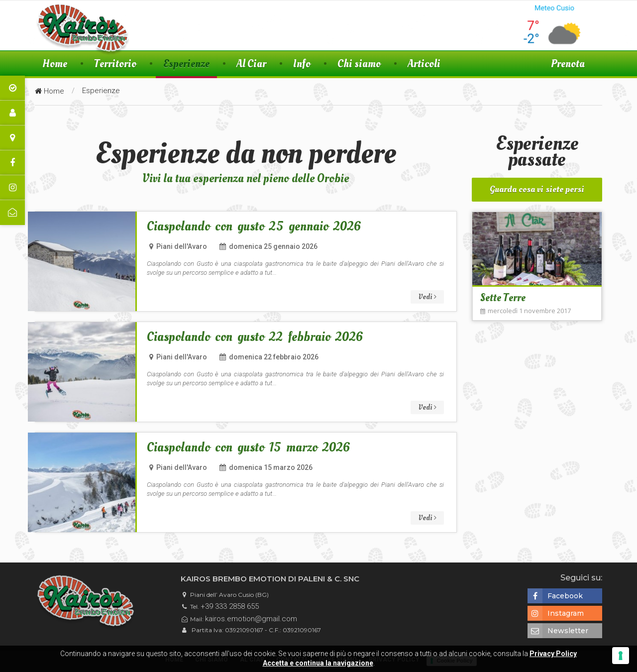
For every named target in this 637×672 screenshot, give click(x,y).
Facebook (555, 596)
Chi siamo (359, 63)
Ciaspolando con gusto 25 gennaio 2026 (254, 227)
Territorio (115, 63)
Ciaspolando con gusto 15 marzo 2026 (249, 448)
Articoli (424, 63)
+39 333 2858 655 (230, 606)
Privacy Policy (553, 654)
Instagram (556, 613)
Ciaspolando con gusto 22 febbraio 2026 (255, 337)
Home (55, 63)
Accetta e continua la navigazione (318, 663)
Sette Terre (503, 298)
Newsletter (558, 631)
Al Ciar (251, 63)
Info (302, 63)
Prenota (568, 63)
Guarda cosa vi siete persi (537, 189)
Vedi (427, 297)
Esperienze (186, 63)
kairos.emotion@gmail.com (251, 619)
